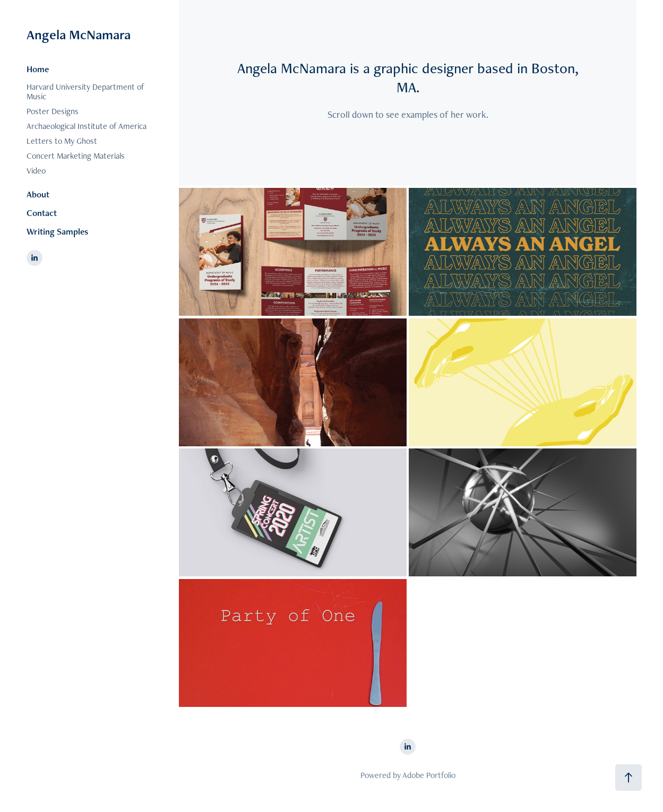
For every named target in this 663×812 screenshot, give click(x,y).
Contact (42, 213)
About (38, 194)
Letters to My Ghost (62, 141)
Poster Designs (53, 111)
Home (38, 69)
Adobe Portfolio (429, 775)
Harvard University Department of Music (85, 92)
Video (36, 171)
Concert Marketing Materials (76, 156)
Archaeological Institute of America (87, 126)
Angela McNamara (79, 34)
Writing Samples (57, 231)
